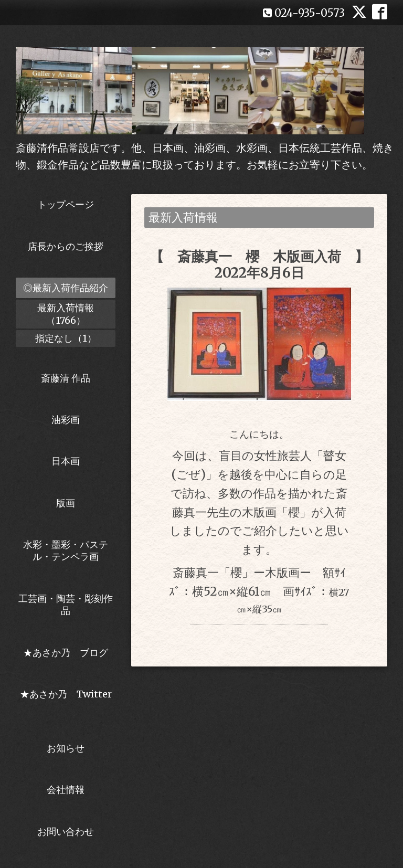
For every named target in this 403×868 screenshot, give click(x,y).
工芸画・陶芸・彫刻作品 (66, 605)
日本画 (66, 461)
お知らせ (66, 748)
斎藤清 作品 (66, 378)
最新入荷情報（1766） (66, 314)
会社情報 (66, 790)
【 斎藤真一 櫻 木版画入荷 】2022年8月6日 (259, 264)
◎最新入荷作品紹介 (66, 288)
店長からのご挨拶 (66, 246)
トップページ (66, 204)
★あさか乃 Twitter (66, 700)
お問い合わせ (66, 832)
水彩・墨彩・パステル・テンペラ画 (66, 551)
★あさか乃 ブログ (69, 653)
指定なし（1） (66, 338)
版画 (66, 503)
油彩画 (66, 420)
